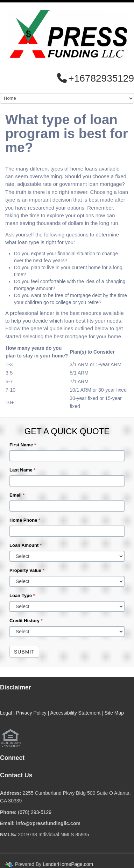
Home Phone (25, 520)
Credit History (26, 621)
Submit (24, 652)
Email (17, 495)
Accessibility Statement (75, 713)
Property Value (27, 570)
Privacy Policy (31, 713)
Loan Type (22, 595)
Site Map (114, 713)
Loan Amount (26, 545)
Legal (6, 713)
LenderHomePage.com (68, 864)
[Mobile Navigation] (67, 98)
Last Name (22, 470)
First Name (23, 445)
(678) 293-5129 (35, 812)
